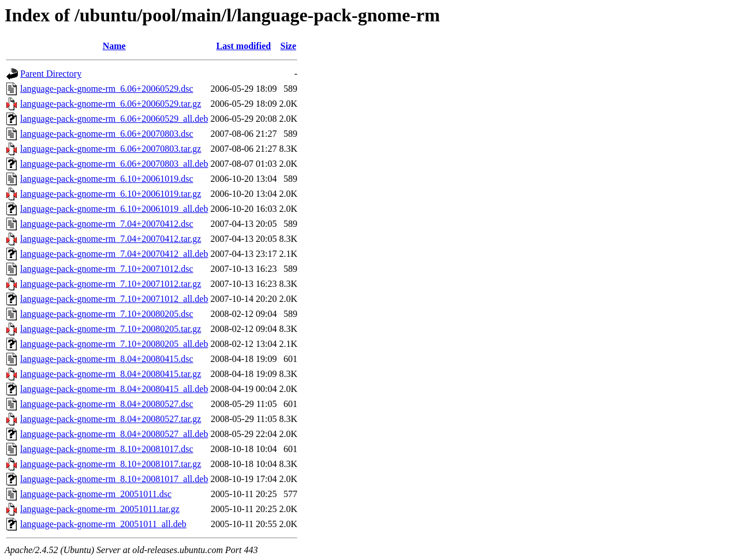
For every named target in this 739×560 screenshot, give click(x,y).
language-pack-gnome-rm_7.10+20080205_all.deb (114, 344)
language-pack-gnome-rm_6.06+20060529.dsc (107, 89)
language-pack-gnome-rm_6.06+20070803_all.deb (114, 164)
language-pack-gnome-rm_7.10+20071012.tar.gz (111, 284)
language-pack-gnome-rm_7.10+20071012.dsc (107, 269)
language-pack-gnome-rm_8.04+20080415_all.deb (114, 389)
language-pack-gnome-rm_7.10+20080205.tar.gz (111, 329)
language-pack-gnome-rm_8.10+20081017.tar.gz (111, 464)
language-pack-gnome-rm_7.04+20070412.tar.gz (111, 239)
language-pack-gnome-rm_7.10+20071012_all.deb (114, 299)
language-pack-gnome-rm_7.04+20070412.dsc (107, 224)
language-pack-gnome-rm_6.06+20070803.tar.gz (111, 149)
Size (288, 46)
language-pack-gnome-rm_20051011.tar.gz (100, 509)
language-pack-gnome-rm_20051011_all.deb (103, 524)
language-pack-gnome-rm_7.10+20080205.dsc (107, 314)
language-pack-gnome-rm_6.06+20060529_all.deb (114, 119)
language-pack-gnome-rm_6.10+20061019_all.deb (114, 209)
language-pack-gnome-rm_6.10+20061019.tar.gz (111, 194)
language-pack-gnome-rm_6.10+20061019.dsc (107, 179)
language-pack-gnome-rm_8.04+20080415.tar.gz (111, 374)
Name (114, 46)
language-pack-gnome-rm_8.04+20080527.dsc (107, 404)
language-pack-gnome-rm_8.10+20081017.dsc (107, 449)
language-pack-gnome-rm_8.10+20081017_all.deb (114, 479)
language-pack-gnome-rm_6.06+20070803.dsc (107, 134)
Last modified (244, 46)
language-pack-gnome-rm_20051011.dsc (96, 494)
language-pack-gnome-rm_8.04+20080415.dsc (107, 359)
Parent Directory (51, 74)
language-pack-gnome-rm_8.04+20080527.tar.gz (111, 419)
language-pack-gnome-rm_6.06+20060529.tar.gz (111, 104)
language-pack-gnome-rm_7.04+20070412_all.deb (114, 254)
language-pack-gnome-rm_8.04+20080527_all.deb (114, 434)
